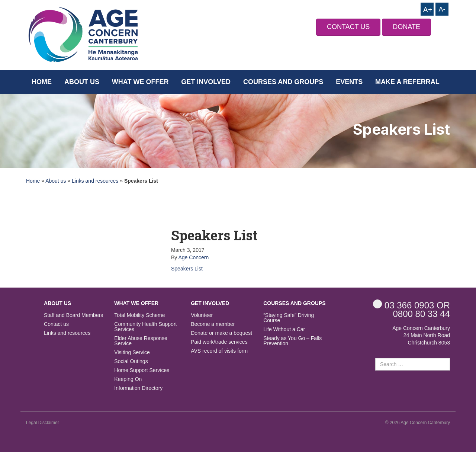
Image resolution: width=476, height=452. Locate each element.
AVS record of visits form (219, 351)
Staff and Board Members (73, 315)
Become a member (213, 324)
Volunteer (202, 315)
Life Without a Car (284, 329)
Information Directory (138, 388)
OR (411, 305)
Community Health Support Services (145, 327)
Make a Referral (407, 82)
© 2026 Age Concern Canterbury (418, 423)
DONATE (406, 27)
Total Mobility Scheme (139, 315)
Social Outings (131, 361)
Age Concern (193, 257)
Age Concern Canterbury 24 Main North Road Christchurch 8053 (421, 336)
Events (349, 82)
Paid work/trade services (219, 342)
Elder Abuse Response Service (141, 341)
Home (42, 82)
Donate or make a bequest (221, 333)
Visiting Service (132, 352)
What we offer (140, 82)
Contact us (56, 324)
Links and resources (95, 181)
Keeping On (128, 379)
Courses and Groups (283, 82)
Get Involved (206, 82)
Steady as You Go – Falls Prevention (292, 341)
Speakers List (187, 269)
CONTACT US (348, 27)
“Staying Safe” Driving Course (289, 318)
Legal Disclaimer (43, 423)
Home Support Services (142, 370)
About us (82, 82)
